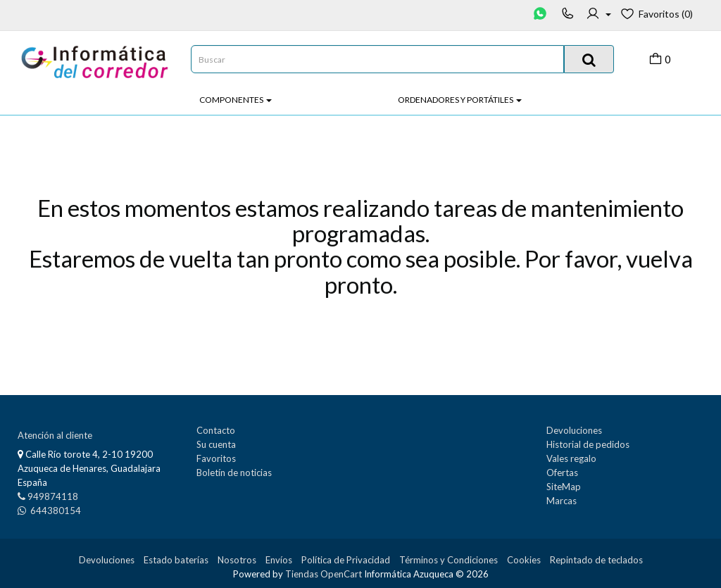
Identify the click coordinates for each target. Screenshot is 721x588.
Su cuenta (216, 444)
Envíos (279, 560)
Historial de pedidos (588, 444)
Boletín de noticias (234, 473)
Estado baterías (176, 560)
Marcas (562, 501)
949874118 (53, 496)
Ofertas (562, 473)
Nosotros (237, 560)
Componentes (236, 100)
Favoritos (216, 458)
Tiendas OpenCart (324, 574)
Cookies (524, 560)
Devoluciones (574, 430)
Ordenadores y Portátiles (460, 100)
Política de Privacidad (346, 560)
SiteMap (564, 487)
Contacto (216, 430)
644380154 (55, 511)
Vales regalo (571, 458)
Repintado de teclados (596, 560)
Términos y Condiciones (449, 560)
